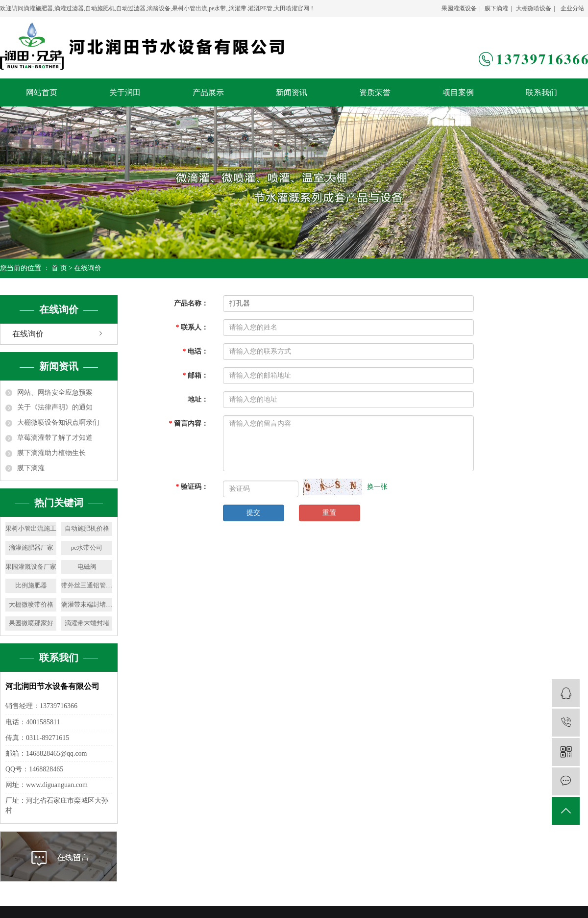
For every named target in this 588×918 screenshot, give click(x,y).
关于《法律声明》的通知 (55, 407)
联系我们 (541, 92)
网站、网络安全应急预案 (55, 393)
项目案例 (458, 92)
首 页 (59, 268)
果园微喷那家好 (31, 623)
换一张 (377, 487)
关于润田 (125, 92)
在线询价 (28, 334)
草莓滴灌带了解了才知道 (55, 438)
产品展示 (208, 92)
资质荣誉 (375, 92)
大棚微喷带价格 (31, 604)
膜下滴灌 (496, 8)
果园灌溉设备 (459, 8)
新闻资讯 (292, 92)
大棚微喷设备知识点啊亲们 (58, 422)
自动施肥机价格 (87, 528)
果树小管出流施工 (31, 528)
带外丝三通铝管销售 (87, 585)
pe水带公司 (87, 548)
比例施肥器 (31, 585)
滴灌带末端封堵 (87, 623)
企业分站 (572, 8)
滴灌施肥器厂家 (31, 548)
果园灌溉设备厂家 (31, 567)
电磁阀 (87, 567)
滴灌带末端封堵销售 (87, 604)
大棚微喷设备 (534, 8)
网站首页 (42, 92)
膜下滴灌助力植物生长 (51, 453)
